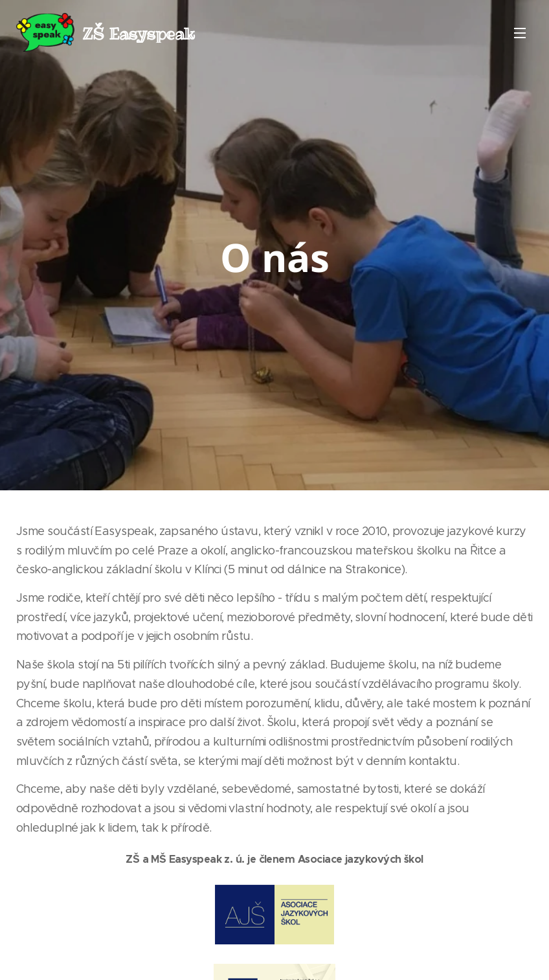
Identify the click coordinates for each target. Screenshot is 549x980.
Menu (520, 33)
